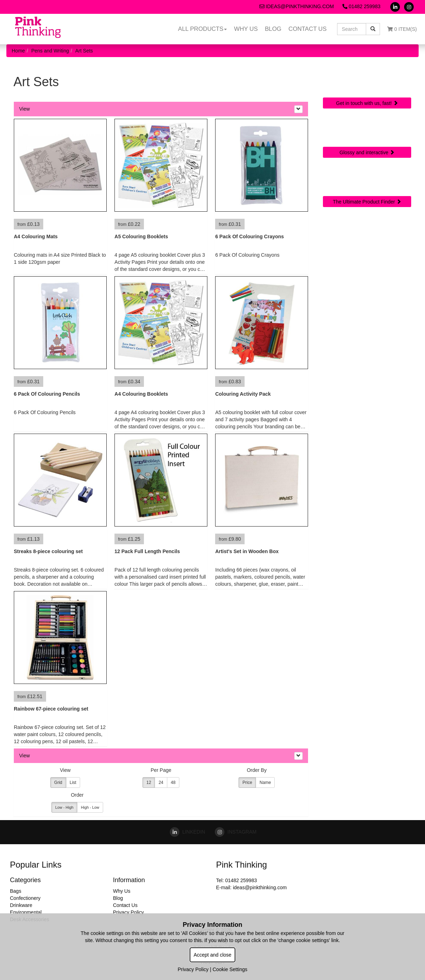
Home (18, 51)
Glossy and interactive (367, 152)
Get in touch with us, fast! (367, 103)
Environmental (26, 912)
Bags (16, 891)
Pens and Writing (50, 51)
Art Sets (84, 51)
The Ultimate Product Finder (367, 202)
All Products (202, 29)
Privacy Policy (128, 912)
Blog (273, 29)
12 (149, 783)
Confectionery (25, 898)
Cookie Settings (230, 969)
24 (161, 783)
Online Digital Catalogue (367, 132)
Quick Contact (367, 80)
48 (173, 783)
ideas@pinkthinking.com (297, 6)
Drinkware (21, 905)
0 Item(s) (402, 29)
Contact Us (308, 29)
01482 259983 (361, 6)
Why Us (246, 29)
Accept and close (212, 955)
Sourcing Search (367, 178)
